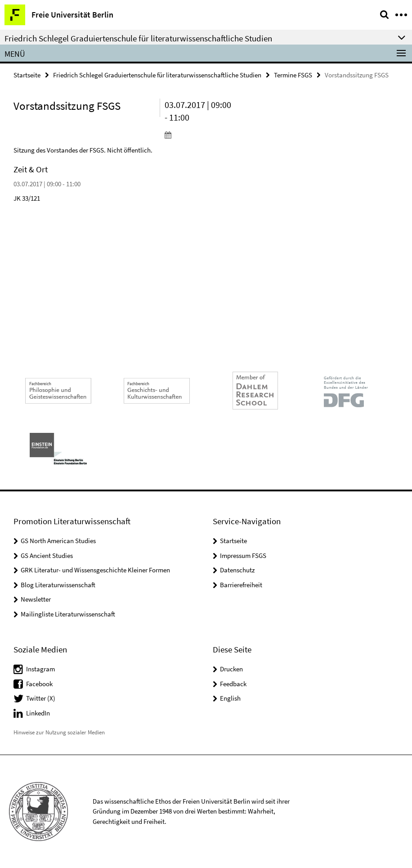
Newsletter (36, 599)
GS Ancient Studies (47, 555)
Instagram (40, 669)
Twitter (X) (41, 698)
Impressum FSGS (243, 555)
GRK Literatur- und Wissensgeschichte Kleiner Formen (95, 570)
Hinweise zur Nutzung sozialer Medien (59, 732)
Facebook (39, 684)
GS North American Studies (58, 541)
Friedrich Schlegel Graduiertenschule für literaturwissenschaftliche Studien (157, 75)
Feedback (233, 684)
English (230, 698)
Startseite (27, 75)
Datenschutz (237, 570)
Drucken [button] (231, 669)
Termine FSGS (293, 75)
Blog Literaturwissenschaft (58, 585)
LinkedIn (38, 713)
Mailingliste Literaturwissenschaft (68, 614)
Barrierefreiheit (241, 585)
